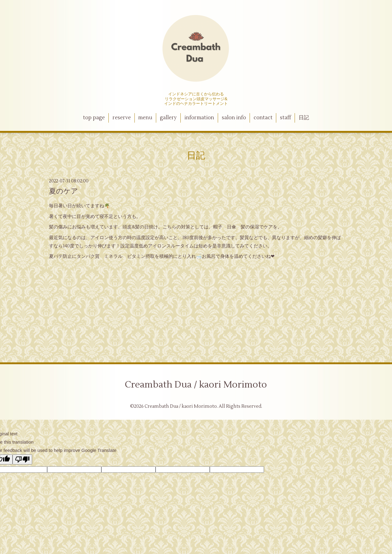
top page (94, 118)
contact (263, 118)
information (199, 118)
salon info (234, 118)
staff (285, 118)
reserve (122, 118)
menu (145, 118)
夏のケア (64, 191)
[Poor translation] (22, 459)
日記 (304, 118)
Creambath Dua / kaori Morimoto (196, 385)
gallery (168, 118)
